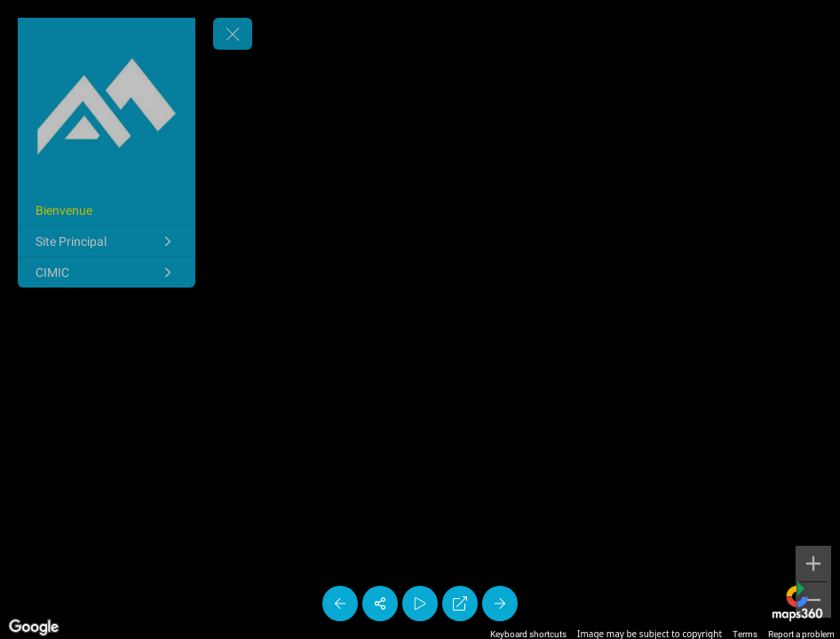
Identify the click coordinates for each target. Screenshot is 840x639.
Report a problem (801, 634)
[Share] (380, 603)
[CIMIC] (107, 272)
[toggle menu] (233, 34)
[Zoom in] (813, 564)
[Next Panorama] (500, 603)
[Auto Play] (420, 603)
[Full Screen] (460, 603)
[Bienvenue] (107, 210)
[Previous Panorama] (340, 603)
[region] (420, 319)
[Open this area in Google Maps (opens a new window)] (34, 627)
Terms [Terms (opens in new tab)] (745, 634)
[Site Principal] (107, 241)
